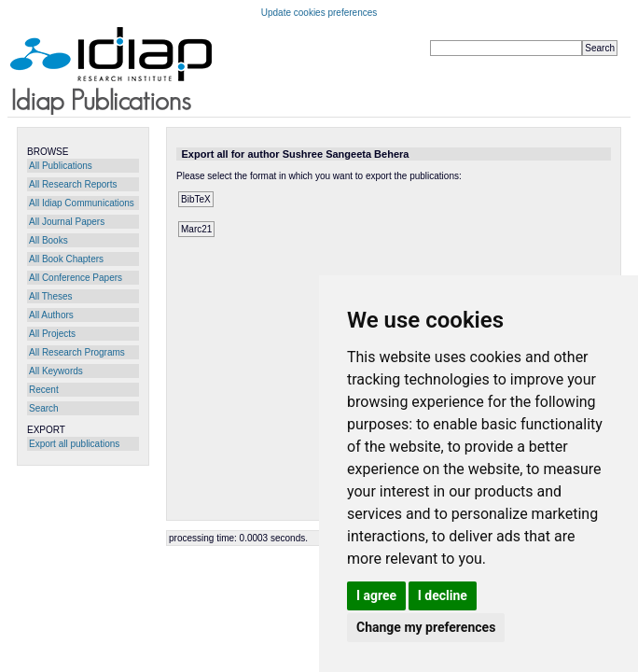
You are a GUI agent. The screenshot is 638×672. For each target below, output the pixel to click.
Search (44, 408)
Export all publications (74, 444)
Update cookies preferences (319, 13)
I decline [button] (443, 595)
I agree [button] (376, 595)
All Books (49, 240)
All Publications (61, 166)
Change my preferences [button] (426, 627)
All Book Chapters (66, 259)
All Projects (52, 334)
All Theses (51, 296)
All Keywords (56, 371)
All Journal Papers (67, 222)
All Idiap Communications (82, 203)
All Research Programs (77, 352)
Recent (44, 390)
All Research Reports (73, 184)
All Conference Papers (76, 278)
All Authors (51, 315)
